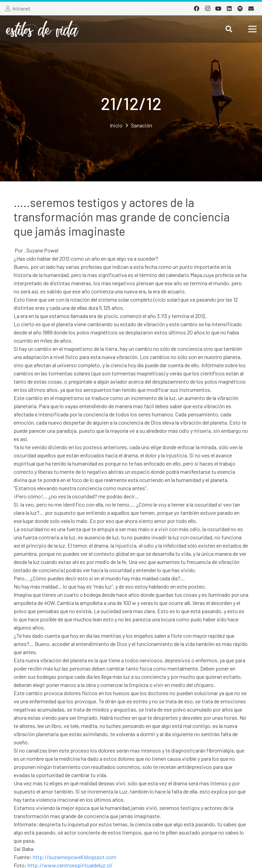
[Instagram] (207, 9)
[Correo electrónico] (251, 9)
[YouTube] (218, 9)
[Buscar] (229, 29)
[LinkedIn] (229, 9)
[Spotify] (240, 9)
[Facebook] (196, 9)
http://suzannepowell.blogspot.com (75, 857)
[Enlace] (42, 29)
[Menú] (252, 29)
